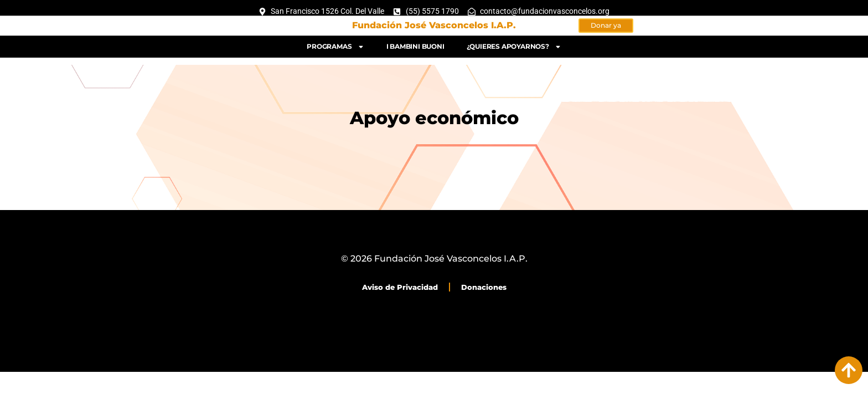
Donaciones (484, 287)
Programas (335, 44)
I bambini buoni (415, 44)
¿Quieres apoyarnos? (514, 44)
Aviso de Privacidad (400, 287)
